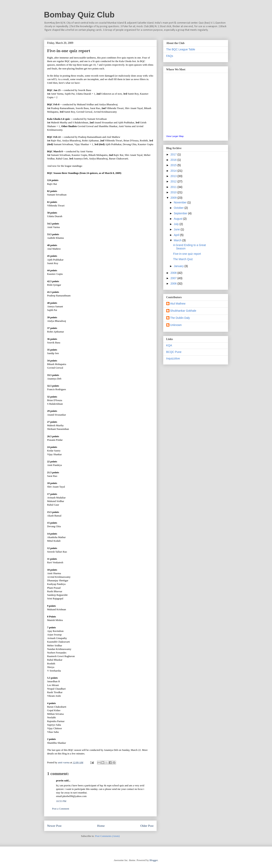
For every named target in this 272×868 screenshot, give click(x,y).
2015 (174, 165)
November (181, 202)
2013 (174, 176)
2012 (174, 181)
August (178, 219)
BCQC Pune (174, 352)
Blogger (153, 860)
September (181, 213)
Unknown (176, 325)
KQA (169, 345)
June (177, 229)
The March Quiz (183, 259)
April (177, 235)
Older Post (147, 826)
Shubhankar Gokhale (183, 311)
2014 (174, 171)
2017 (174, 154)
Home (101, 826)
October (179, 208)
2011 (174, 187)
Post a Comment (61, 809)
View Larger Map (175, 136)
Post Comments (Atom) (107, 836)
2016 (174, 160)
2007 (174, 278)
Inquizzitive (173, 358)
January (179, 266)
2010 (174, 192)
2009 (174, 198)
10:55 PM (61, 801)
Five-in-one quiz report (187, 254)
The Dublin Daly (180, 318)
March (178, 240)
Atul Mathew (178, 304)
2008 (174, 273)
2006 (174, 284)
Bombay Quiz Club (79, 15)
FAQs (170, 56)
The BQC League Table (181, 49)
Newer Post (54, 826)
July (177, 224)
